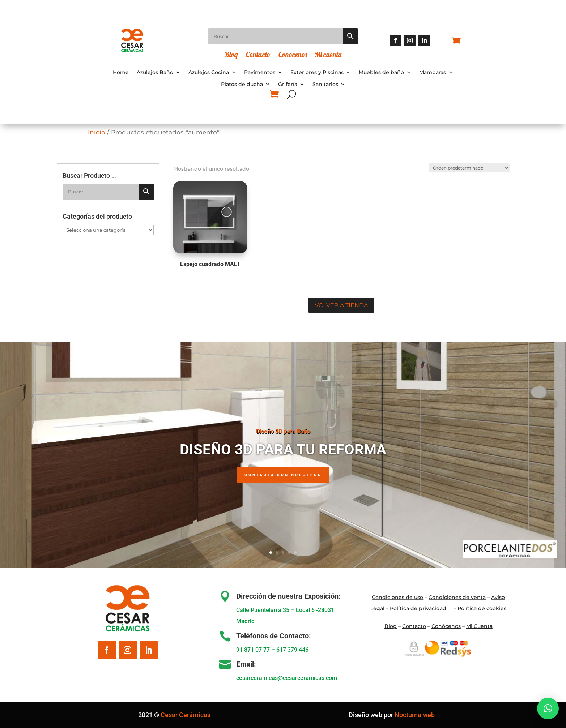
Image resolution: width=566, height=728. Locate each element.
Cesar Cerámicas (186, 715)
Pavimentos (260, 72)
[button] (548, 708)
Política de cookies (482, 608)
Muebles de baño (381, 72)
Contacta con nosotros (283, 475)
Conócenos (293, 55)
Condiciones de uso (397, 597)
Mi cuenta (328, 55)
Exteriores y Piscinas (317, 72)
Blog (231, 55)
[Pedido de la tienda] (468, 168)
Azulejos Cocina (209, 72)
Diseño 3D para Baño (283, 431)
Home (121, 72)
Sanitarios (325, 84)
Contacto (258, 55)
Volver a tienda (341, 305)
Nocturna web (415, 715)
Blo (391, 626)
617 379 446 (292, 650)
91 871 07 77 (253, 650)
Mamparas (433, 72)
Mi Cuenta (479, 626)
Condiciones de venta (457, 597)
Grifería (288, 84)
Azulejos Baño (155, 72)
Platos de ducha (242, 84)
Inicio (97, 132)
